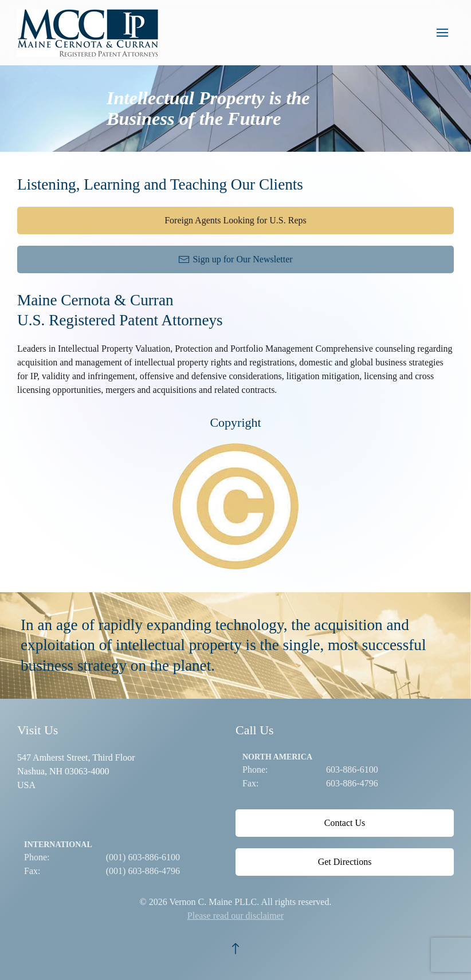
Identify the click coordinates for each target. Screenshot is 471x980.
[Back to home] (91, 33)
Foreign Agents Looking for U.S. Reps (235, 220)
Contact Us (345, 823)
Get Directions (345, 862)
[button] (442, 33)
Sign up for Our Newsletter (235, 259)
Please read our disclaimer (235, 916)
